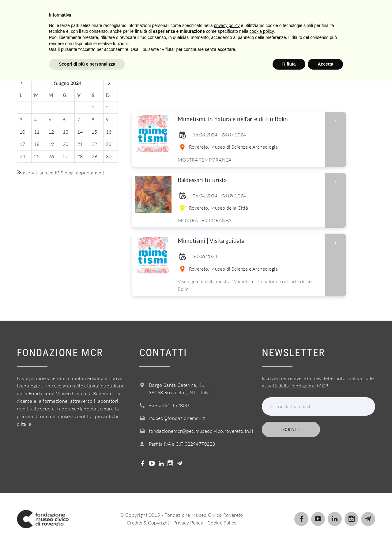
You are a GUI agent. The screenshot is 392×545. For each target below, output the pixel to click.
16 (109, 132)
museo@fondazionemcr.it (177, 418)
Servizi (192, 12)
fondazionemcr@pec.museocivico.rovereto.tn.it (201, 431)
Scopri (126, 12)
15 (94, 132)
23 (109, 144)
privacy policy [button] (227, 490)
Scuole (158, 12)
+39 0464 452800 (169, 405)
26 (51, 156)
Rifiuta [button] (289, 528)
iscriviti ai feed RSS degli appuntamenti (61, 172)
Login (354, 12)
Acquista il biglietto (273, 12)
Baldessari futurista (249, 180)
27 (66, 156)
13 (66, 132)
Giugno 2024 (68, 83)
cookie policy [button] (262, 496)
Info (222, 12)
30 (109, 156)
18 (37, 144)
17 (22, 144)
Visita (95, 12)
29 (94, 156)
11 (37, 132)
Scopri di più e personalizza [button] (87, 528)
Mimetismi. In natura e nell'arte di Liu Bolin (249, 119)
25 (37, 156)
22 (94, 144)
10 (22, 132)
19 (51, 144)
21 (80, 144)
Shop (325, 12)
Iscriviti (291, 429)
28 (80, 156)
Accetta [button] (325, 528)
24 (22, 156)
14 (80, 132)
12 (51, 132)
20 (66, 144)
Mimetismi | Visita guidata (249, 241)
